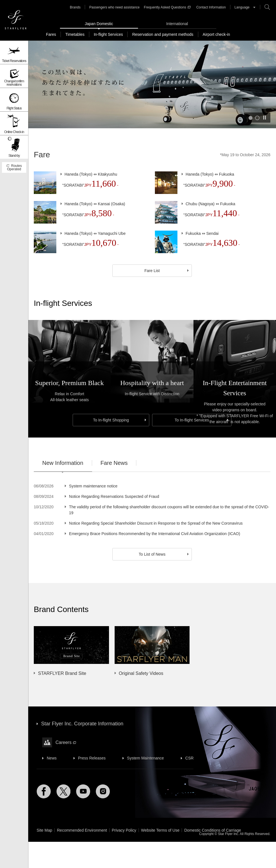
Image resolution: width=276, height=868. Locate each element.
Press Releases (92, 758)
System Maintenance (145, 758)
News (52, 758)
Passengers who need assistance (114, 7)
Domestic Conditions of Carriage (213, 830)
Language (242, 7)
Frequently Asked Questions (167, 7)
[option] (146, 651)
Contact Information (211, 7)
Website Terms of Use (160, 830)
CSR (190, 758)
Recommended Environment (82, 830)
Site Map (44, 830)
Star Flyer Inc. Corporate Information (82, 724)
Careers (66, 742)
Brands (75, 7)
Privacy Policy (124, 830)
